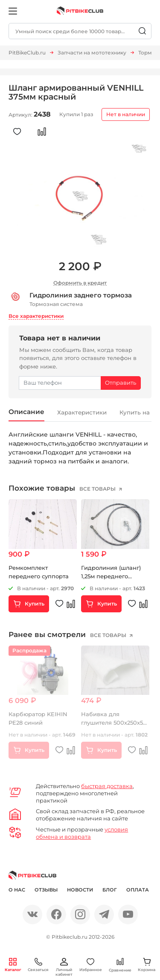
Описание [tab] (27, 412)
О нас (17, 890)
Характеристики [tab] (85, 413)
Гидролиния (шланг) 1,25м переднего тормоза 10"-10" (111, 576)
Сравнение (120, 965)
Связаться (38, 965)
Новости (80, 890)
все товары (98, 489)
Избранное (91, 965)
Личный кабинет (64, 967)
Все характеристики (36, 316)
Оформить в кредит (80, 283)
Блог (110, 890)
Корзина (147, 965)
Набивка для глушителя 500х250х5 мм (112, 723)
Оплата (138, 890)
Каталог (13, 965)
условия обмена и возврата (82, 834)
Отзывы (46, 890)
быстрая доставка (107, 786)
